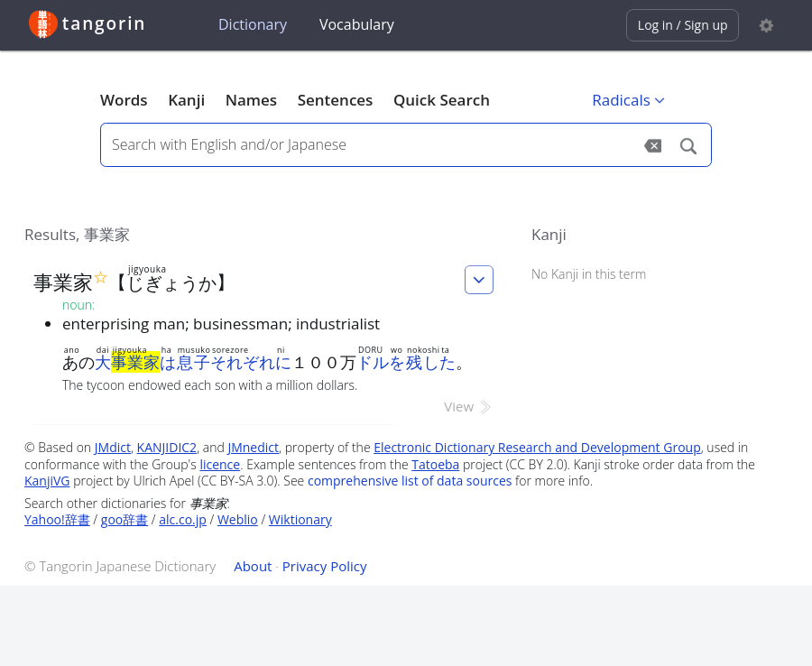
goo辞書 (125, 519)
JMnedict (253, 447)
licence (220, 464)
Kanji (186, 100)
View (469, 406)
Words (124, 100)
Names (251, 100)
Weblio (238, 519)
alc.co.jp (183, 519)
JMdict (113, 447)
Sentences (336, 100)
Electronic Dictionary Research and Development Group (537, 447)
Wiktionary (300, 519)
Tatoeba (435, 464)
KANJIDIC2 (167, 447)
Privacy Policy (325, 566)
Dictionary (253, 24)
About (253, 566)
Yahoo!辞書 (57, 519)
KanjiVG (47, 481)
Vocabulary (357, 24)
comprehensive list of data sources (410, 481)
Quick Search (442, 100)
